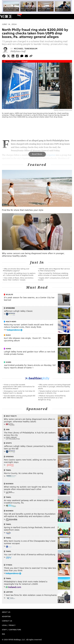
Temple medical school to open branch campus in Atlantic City (54, 392)
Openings (10, 457)
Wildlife (9, 294)
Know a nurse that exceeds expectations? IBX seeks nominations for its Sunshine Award (19, 386)
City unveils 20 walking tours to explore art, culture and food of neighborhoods (19, 274)
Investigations (13, 61)
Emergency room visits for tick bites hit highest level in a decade (19, 392)
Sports (9, 443)
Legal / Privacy (9, 625)
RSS (3, 634)
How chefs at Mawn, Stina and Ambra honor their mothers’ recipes (18, 279)
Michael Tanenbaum (26, 48)
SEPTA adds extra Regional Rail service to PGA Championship (54, 270)
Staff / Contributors (11, 630)
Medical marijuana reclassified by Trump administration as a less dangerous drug (52, 398)
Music (8, 335)
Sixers (8, 362)
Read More (37, 154)
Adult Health (11, 416)
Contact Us (7, 621)
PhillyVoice (6, 16)
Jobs (8, 429)
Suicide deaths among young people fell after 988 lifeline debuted (19, 397)
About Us (6, 612)
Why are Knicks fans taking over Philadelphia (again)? (16, 270)
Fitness (9, 565)
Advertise (6, 616)
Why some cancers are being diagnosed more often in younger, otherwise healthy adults (54, 386)
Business (10, 484)
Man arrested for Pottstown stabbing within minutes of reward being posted (53, 274)
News (19, 15)
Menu (70, 17)
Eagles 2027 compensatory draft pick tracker (53, 279)
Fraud (25, 61)
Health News (11, 322)
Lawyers (9, 592)
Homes (8, 349)
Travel (8, 470)
